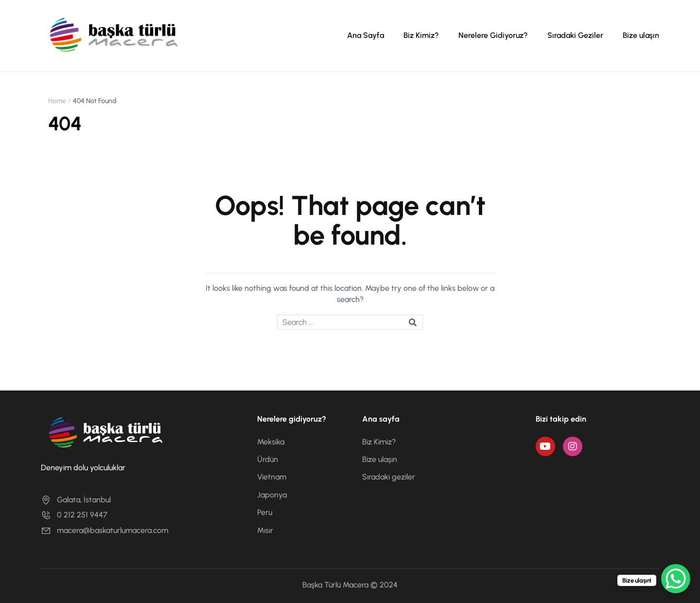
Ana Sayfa (366, 35)
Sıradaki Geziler (575, 35)
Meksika (271, 442)
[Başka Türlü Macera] (114, 35)
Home (57, 101)
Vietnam (272, 477)
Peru (265, 512)
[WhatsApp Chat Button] (676, 579)
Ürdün (268, 459)
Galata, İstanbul (76, 500)
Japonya (272, 495)
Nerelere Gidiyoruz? (493, 35)
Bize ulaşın (641, 35)
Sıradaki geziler (389, 477)
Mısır (265, 530)
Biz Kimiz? (421, 35)
